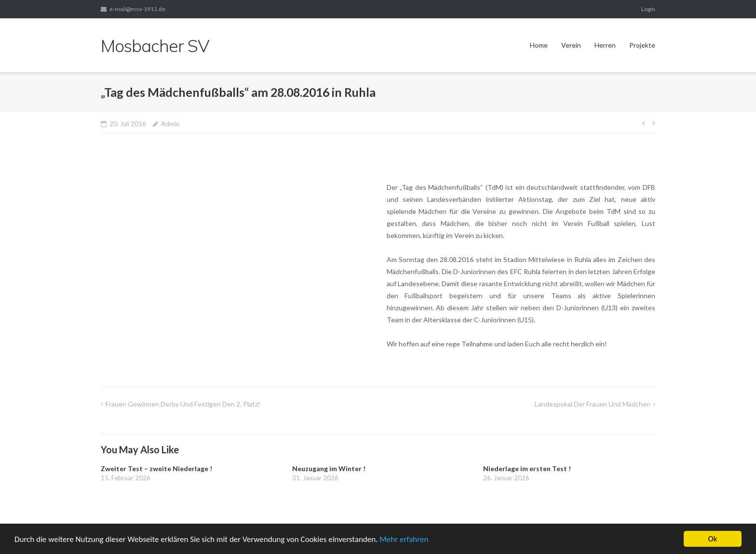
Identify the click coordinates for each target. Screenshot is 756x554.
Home (539, 45)
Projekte (642, 45)
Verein (571, 45)
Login (648, 9)
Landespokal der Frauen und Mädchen (593, 404)
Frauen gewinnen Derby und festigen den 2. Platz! (183, 404)
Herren (605, 45)
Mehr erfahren (404, 540)
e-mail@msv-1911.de (137, 9)
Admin (170, 124)
